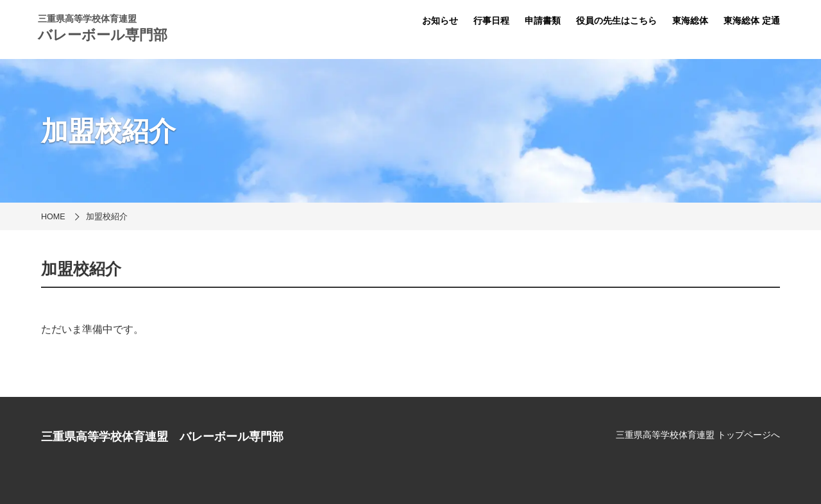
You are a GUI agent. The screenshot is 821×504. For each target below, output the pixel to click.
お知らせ (440, 21)
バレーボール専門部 (103, 35)
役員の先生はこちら (616, 21)
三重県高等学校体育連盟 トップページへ (698, 435)
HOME (53, 217)
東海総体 (690, 21)
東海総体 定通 (752, 21)
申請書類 (543, 21)
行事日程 (491, 21)
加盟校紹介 (107, 217)
